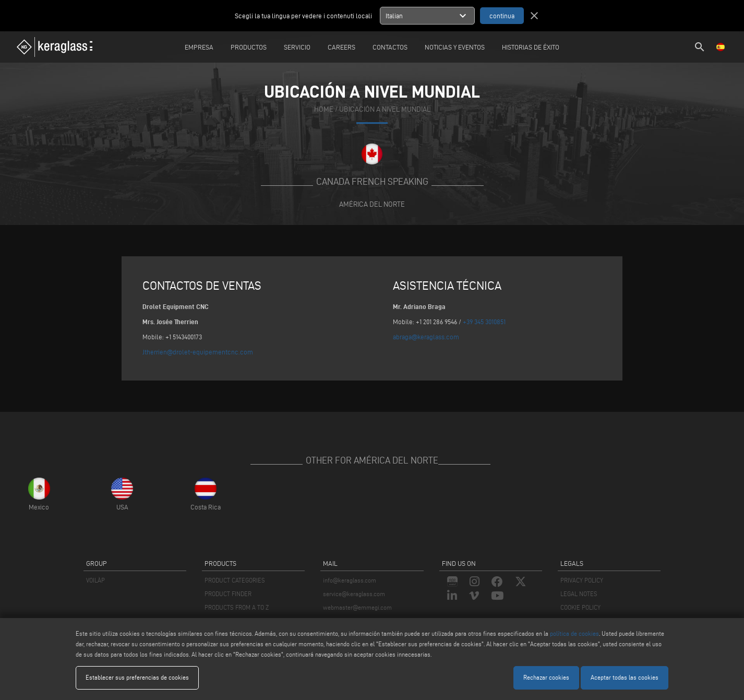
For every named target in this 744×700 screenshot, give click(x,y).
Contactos (390, 47)
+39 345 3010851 (484, 322)
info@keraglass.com (350, 580)
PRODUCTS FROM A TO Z (237, 607)
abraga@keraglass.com (426, 337)
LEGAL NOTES (579, 594)
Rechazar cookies (546, 677)
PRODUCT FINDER (228, 594)
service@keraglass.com (354, 594)
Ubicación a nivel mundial (385, 109)
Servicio (297, 47)
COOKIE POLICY (580, 607)
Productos (249, 47)
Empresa (199, 47)
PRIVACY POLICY (582, 580)
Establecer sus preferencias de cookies (137, 677)
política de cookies (574, 633)
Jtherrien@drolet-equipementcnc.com (198, 352)
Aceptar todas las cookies (625, 677)
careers (341, 47)
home (324, 109)
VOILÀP (95, 580)
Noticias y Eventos (455, 47)
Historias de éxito (531, 47)
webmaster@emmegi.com (357, 607)
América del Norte (372, 204)
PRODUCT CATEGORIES (235, 580)
